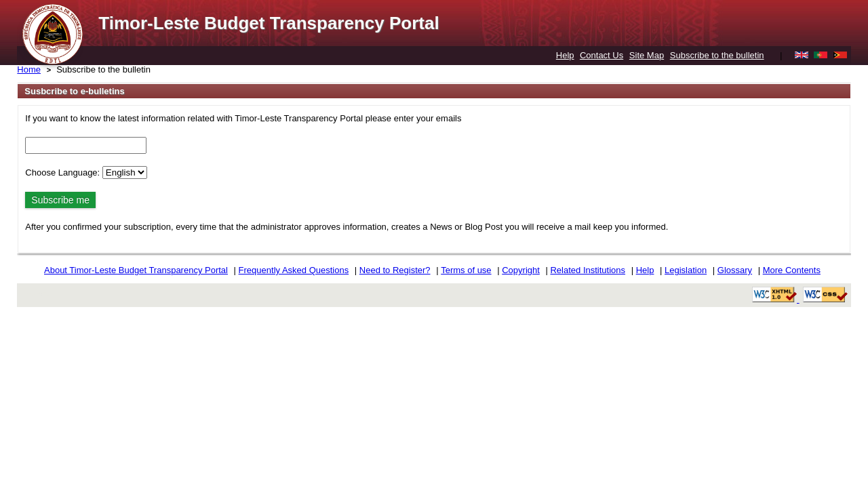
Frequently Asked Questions (294, 270)
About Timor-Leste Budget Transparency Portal (136, 270)
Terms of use (466, 270)
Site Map (647, 55)
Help (565, 55)
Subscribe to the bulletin (717, 55)
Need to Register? (395, 270)
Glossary (735, 270)
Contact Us (601, 55)
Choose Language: (62, 172)
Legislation (686, 270)
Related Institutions (588, 270)
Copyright (521, 270)
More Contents (792, 270)
